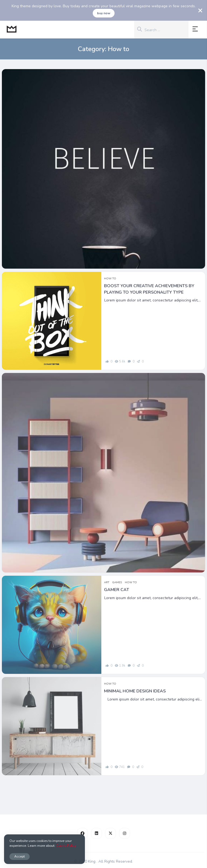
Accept (20, 856)
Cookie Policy (66, 846)
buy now (104, 13)
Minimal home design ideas (135, 691)
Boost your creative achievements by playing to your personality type (149, 289)
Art (107, 582)
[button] (196, 30)
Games (117, 582)
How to (110, 279)
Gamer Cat (117, 590)
